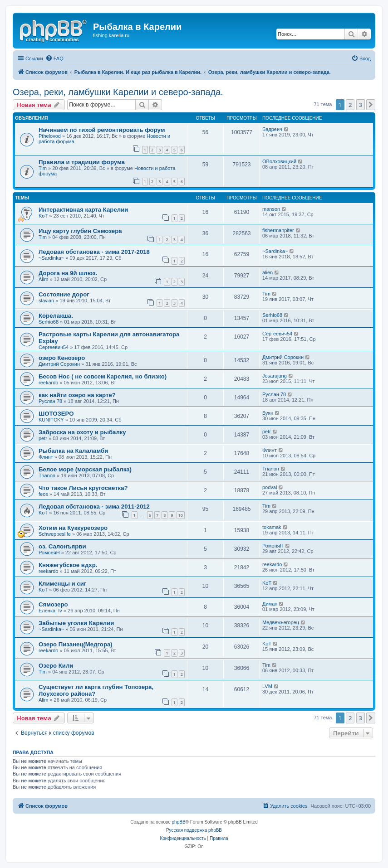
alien (268, 272)
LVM (267, 686)
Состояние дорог (64, 294)
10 (181, 515)
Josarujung (275, 376)
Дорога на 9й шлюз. (68, 273)
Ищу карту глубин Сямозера (80, 231)
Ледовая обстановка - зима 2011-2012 (94, 507)
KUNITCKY (51, 420)
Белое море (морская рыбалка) (85, 469)
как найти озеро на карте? (77, 395)
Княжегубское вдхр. (68, 565)
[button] (371, 105)
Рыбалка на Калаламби (73, 451)
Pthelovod (50, 136)
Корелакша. (56, 316)
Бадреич (272, 129)
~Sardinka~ (51, 258)
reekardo (48, 383)
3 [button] (361, 105)
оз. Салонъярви (62, 546)
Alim (43, 279)
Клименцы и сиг (62, 584)
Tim (43, 168)
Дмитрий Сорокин (59, 364)
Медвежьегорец (281, 622)
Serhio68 (49, 322)
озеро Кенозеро (62, 358)
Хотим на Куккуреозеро (73, 528)
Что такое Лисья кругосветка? (83, 488)
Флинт (46, 457)
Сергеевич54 (54, 347)
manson (271, 209)
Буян (268, 413)
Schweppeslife (55, 534)
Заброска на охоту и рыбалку (82, 432)
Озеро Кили (56, 666)
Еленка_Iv (50, 611)
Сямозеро (53, 604)
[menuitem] (54, 58)
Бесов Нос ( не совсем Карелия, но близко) (103, 376)
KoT (43, 216)
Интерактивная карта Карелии (83, 210)
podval (270, 487)
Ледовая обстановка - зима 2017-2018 (94, 252)
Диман (270, 604)
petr (43, 438)
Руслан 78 (50, 401)
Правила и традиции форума (82, 162)
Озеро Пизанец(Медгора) (76, 644)
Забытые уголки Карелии (76, 623)
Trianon (47, 475)
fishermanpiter (278, 230)
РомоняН (49, 553)
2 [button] (350, 105)
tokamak (272, 527)
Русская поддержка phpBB (194, 830)
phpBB (179, 822)
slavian (46, 301)
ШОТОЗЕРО (56, 414)
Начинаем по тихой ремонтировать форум (102, 130)
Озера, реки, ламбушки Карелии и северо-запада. (118, 92)
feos (43, 494)
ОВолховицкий (279, 161)
